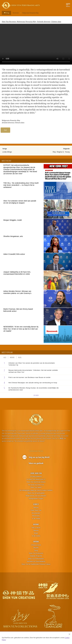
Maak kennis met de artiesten (36, 496)
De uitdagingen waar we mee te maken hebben (36, 490)
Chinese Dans (36, 545)
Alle (5, 357)
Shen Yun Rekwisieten (36, 559)
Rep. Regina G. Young (61, 152)
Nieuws (12, 357)
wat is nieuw (36, 528)
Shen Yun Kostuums (36, 553)
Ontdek (36, 542)
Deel (5, 130)
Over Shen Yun (36, 473)
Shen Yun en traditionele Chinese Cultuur (36, 564)
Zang (36, 550)
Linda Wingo (7, 152)
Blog (20, 357)
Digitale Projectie (36, 556)
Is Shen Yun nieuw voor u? (36, 479)
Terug (6, 13)
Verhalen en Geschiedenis (36, 561)
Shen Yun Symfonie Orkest (36, 482)
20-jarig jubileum (36, 476)
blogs (36, 533)
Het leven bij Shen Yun (36, 485)
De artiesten (36, 513)
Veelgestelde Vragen (36, 499)
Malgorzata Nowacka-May (30, 13)
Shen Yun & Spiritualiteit (36, 493)
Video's (36, 504)
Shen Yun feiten (36, 487)
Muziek (36, 548)
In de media (36, 519)
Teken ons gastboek (36, 463)
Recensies (16, 13)
